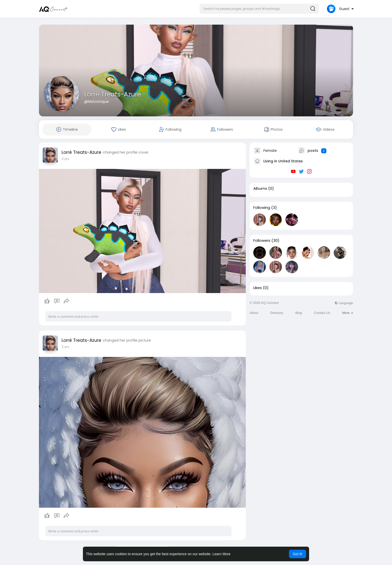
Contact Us (322, 313)
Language (344, 303)
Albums (260, 189)
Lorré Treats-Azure (113, 94)
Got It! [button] (298, 554)
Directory (277, 313)
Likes (258, 288)
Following (262, 208)
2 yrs (65, 159)
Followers (262, 241)
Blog (299, 313)
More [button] (348, 313)
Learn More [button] (222, 554)
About (254, 313)
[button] (259, 9)
